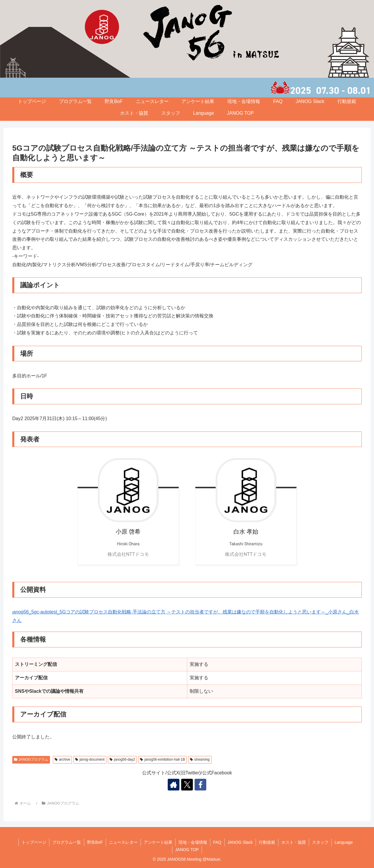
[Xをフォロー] (187, 785)
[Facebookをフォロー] (200, 785)
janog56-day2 (122, 759)
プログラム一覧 (75, 101)
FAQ (278, 101)
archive (62, 759)
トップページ (32, 101)
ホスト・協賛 (134, 113)
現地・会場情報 (244, 101)
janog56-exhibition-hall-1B (162, 759)
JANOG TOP (240, 113)
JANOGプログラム (31, 759)
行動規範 (347, 101)
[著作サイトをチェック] (174, 785)
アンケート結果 (198, 101)
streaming (200, 759)
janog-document (90, 759)
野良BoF (114, 101)
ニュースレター (152, 101)
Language (204, 113)
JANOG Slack (310, 101)
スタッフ (171, 113)
